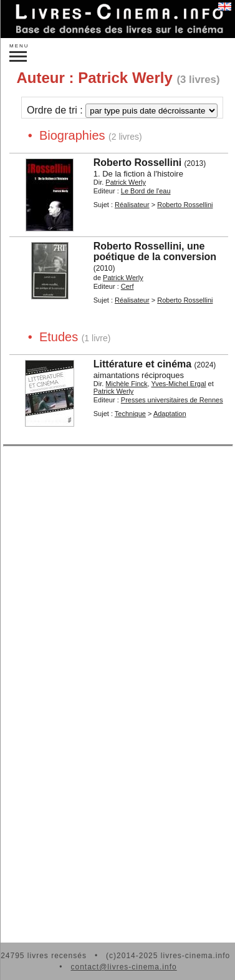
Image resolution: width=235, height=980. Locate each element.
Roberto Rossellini (137, 163)
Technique (130, 414)
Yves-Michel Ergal (179, 384)
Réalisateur (132, 205)
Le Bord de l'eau (146, 191)
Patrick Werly (126, 182)
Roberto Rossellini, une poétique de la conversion (155, 251)
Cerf (127, 286)
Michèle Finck (126, 384)
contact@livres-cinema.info (123, 967)
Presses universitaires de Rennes (172, 400)
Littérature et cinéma (142, 364)
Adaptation (170, 414)
